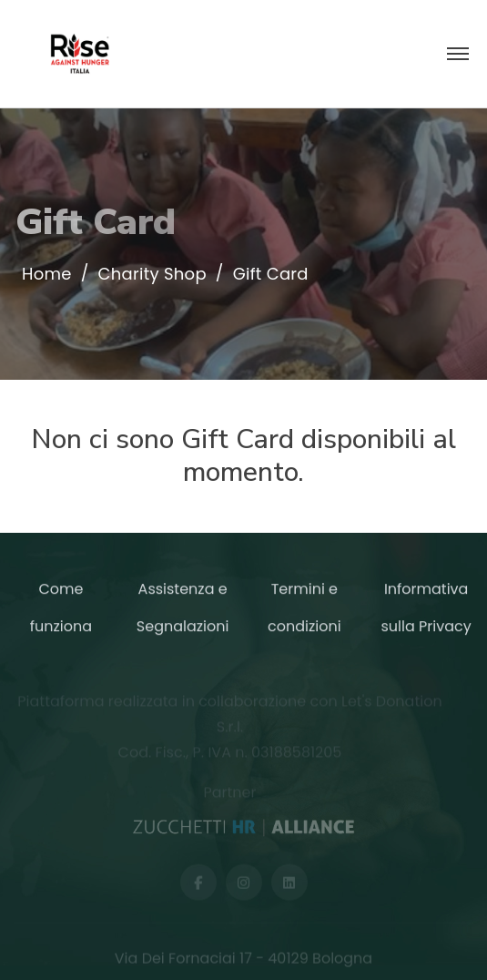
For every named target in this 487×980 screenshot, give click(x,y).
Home (47, 274)
